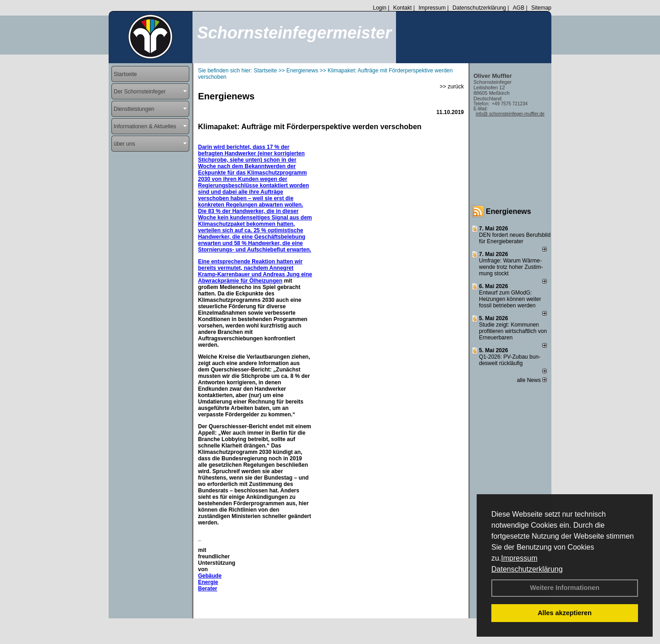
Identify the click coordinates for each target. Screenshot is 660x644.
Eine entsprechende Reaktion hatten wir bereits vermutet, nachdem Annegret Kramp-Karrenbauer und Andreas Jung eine (255, 268)
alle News (532, 380)
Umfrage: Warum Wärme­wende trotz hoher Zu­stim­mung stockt (511, 267)
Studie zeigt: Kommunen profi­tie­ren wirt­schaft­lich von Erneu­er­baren (513, 331)
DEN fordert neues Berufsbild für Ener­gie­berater (515, 238)
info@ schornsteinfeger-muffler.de (510, 114)
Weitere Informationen (565, 588)
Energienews (509, 211)
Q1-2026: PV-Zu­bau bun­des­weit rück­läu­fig (510, 360)
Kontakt (403, 8)
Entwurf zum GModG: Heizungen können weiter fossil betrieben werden (510, 299)
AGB (519, 8)
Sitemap (541, 8)
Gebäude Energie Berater (210, 582)
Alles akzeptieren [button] (565, 613)
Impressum (519, 558)
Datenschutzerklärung (527, 569)
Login (379, 8)
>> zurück (452, 87)
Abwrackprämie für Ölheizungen (240, 281)
